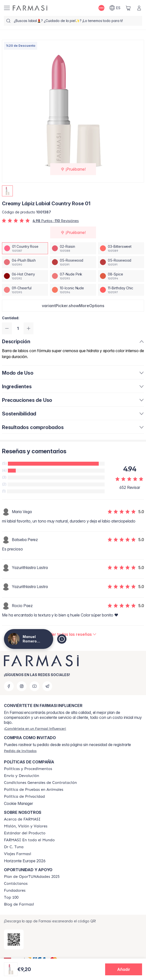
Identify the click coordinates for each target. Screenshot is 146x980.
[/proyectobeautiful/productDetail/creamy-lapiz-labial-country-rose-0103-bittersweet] (121, 248)
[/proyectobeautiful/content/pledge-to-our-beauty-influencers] (14, 847)
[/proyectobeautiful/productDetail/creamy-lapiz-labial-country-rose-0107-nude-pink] (73, 276)
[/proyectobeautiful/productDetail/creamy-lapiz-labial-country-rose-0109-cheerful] (25, 290)
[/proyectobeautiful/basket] (128, 8)
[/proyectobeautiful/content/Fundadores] (15, 890)
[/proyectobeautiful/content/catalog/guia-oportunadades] (32, 877)
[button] (73, 306)
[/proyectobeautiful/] (30, 8)
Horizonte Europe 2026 (25, 861)
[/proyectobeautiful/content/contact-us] (16, 884)
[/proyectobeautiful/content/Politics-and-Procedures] (28, 769)
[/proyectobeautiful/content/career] (17, 854)
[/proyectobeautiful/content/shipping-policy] (22, 776)
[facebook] (9, 686)
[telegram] (47, 686)
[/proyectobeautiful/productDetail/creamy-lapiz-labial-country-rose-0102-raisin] (73, 248)
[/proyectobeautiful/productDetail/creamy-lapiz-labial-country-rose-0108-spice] (121, 276)
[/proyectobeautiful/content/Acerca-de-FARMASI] (22, 819)
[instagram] (22, 686)
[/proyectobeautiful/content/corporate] (29, 840)
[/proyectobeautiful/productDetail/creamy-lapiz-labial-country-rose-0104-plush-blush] (25, 262)
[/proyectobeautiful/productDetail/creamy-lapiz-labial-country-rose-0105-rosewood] (73, 262)
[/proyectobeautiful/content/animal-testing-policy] (34, 790)
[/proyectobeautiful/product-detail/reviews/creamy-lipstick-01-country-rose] (73, 634)
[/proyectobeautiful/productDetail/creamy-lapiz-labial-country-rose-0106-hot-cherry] (25, 276)
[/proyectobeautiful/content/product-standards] (25, 833)
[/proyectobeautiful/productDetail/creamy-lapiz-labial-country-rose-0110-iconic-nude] (73, 290)
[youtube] (34, 686)
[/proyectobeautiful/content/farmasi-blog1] (19, 904)
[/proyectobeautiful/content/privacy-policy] (24, 797)
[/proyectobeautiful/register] (35, 729)
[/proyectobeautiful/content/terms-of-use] (40, 783)
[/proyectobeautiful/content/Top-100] (11, 897)
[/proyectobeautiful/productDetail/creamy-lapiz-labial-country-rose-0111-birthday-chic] (121, 290)
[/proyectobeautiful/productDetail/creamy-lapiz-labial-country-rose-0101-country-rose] (25, 248)
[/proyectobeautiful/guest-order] (20, 751)
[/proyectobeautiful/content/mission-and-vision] (26, 826)
